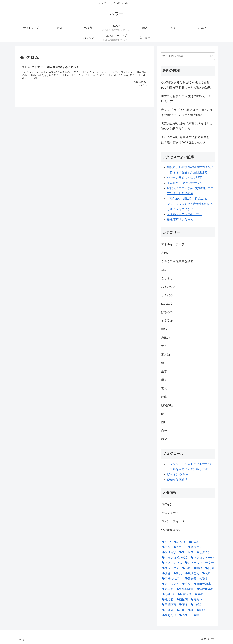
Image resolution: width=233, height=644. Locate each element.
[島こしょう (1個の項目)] (170, 584)
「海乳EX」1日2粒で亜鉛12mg (187, 199)
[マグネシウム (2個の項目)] (171, 563)
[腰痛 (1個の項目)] (183, 605)
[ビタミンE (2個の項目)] (204, 552)
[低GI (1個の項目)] (209, 568)
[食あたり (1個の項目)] (168, 615)
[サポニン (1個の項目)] (194, 547)
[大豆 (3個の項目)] (206, 573)
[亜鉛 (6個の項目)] (197, 568)
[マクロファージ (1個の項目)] (202, 558)
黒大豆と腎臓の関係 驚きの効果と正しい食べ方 (186, 99)
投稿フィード (170, 513)
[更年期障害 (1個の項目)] (184, 589)
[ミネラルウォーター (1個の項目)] (199, 563)
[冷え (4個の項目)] (177, 573)
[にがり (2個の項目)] (179, 542)
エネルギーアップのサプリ (184, 214)
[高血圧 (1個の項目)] (184, 615)
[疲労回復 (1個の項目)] (184, 594)
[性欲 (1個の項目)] (186, 584)
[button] (212, 56)
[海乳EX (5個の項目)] (167, 594)
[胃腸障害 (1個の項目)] (168, 605)
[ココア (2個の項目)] (178, 547)
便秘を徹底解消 (177, 480)
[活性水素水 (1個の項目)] (204, 589)
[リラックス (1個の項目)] (170, 568)
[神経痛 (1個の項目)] (167, 600)
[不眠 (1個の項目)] (186, 568)
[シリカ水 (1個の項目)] (168, 552)
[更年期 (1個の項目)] (167, 589)
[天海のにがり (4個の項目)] (171, 578)
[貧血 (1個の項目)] (180, 610)
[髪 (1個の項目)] (196, 615)
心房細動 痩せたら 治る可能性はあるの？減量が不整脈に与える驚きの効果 (186, 85)
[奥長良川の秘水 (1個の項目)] (196, 578)
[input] (188, 56)
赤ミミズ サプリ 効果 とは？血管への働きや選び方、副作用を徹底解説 (187, 112)
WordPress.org (171, 530)
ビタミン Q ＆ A (178, 474)
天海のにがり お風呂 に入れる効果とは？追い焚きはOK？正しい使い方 (185, 140)
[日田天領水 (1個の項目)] (202, 584)
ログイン (167, 504)
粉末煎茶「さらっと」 (182, 220)
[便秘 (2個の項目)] (165, 573)
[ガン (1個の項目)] (165, 547)
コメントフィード (173, 521)
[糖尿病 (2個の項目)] (181, 600)
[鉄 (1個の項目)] (190, 610)
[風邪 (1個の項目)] (200, 610)
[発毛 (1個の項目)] (198, 594)
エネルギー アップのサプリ (185, 183)
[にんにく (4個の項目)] (195, 542)
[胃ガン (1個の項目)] (196, 600)
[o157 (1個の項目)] (166, 542)
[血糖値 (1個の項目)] (167, 610)
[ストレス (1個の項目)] (186, 552)
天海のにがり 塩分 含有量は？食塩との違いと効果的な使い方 (187, 126)
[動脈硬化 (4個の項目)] (191, 573)
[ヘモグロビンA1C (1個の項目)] (174, 558)
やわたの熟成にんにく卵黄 (184, 178)
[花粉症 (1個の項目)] (196, 605)
